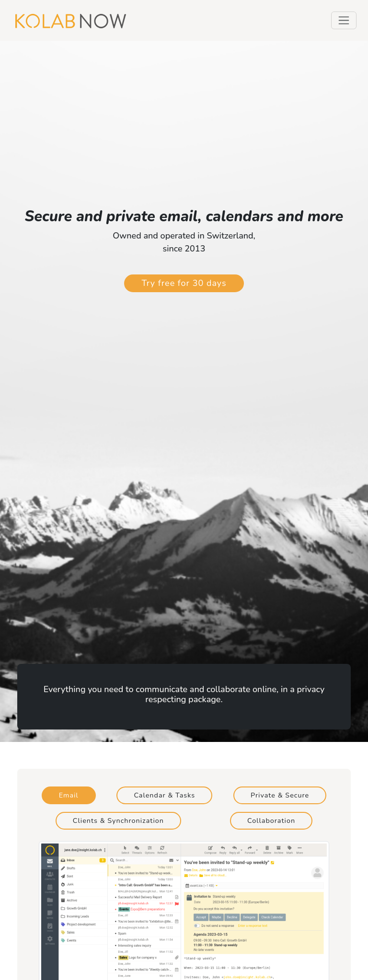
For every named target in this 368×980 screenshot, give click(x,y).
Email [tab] (69, 795)
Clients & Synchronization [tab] (118, 820)
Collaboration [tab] (271, 820)
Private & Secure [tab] (280, 795)
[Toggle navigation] (344, 20)
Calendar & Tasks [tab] (164, 795)
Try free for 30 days (184, 283)
